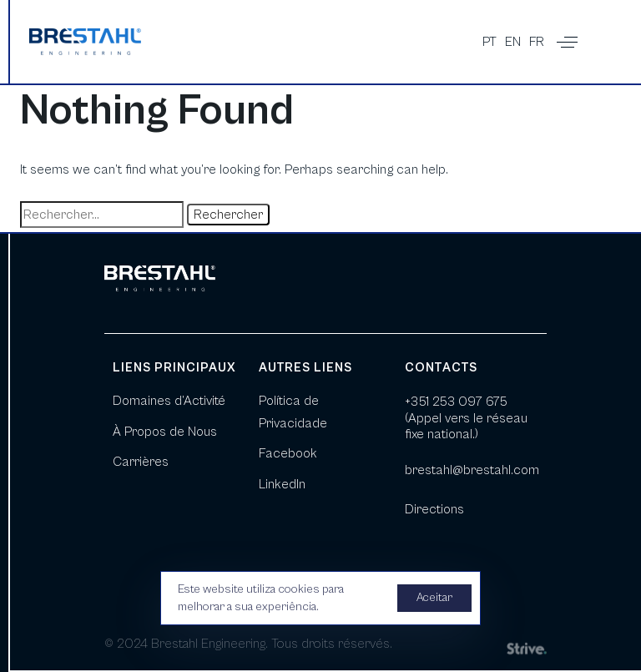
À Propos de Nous (165, 432)
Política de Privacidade (293, 412)
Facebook (288, 453)
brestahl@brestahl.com (472, 470)
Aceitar (434, 598)
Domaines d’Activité (169, 401)
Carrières (141, 462)
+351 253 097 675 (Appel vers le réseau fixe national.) (466, 417)
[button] (567, 42)
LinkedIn (282, 484)
